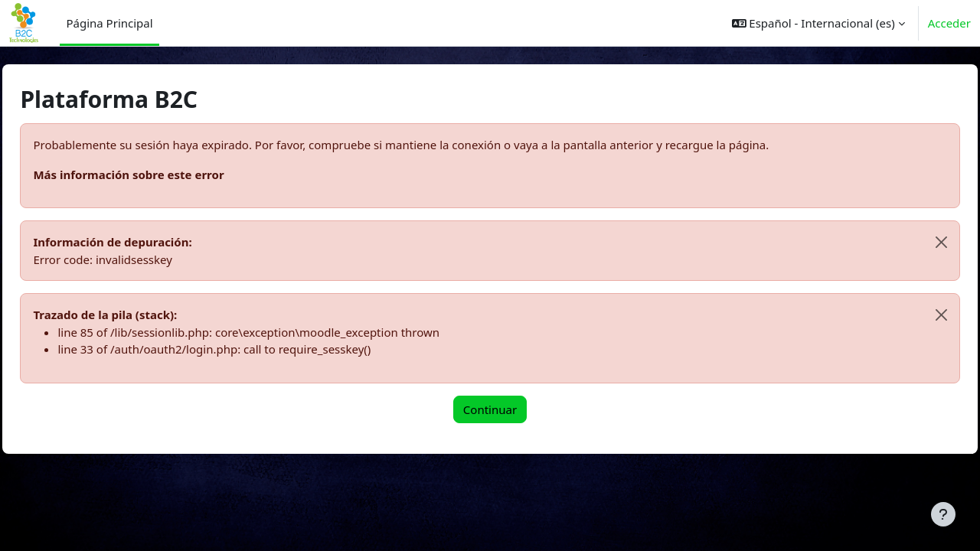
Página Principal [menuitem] (109, 23)
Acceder (949, 23)
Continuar (490, 409)
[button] (818, 23)
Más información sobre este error (163, 174)
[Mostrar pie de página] (943, 514)
